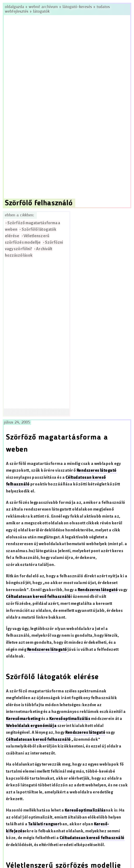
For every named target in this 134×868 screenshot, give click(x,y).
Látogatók (41, 12)
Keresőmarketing (23, 719)
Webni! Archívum (43, 7)
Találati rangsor (44, 824)
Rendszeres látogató (97, 470)
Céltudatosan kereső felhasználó (38, 597)
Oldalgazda (15, 7)
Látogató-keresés (77, 7)
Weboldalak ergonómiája (31, 726)
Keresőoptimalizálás (70, 719)
